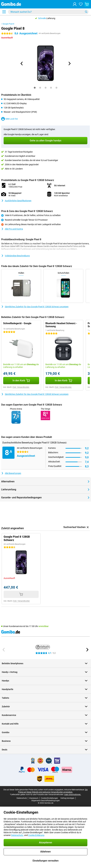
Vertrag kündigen (67, 798)
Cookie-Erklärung (36, 835)
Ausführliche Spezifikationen (16, 201)
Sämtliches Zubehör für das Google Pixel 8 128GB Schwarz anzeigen (35, 307)
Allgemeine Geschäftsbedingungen (46, 801)
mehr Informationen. (73, 795)
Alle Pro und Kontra (12, 229)
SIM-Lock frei (9, 119)
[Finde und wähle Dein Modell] (48, 12)
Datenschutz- (17, 835)
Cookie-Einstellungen (49, 798)
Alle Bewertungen (11, 473)
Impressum (34, 798)
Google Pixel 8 (8, 24)
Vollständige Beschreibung (15, 256)
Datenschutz (22, 798)
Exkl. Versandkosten (21, 387)
